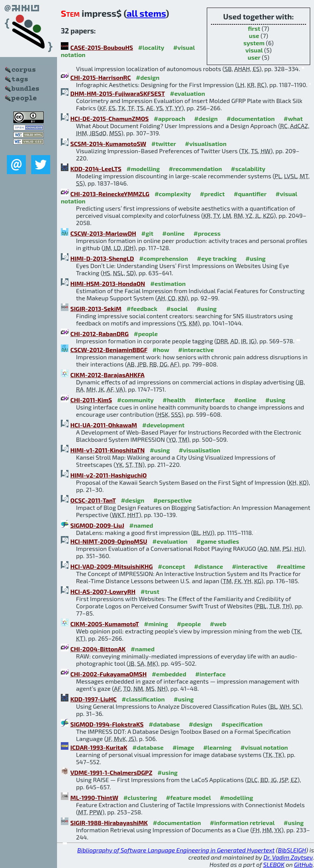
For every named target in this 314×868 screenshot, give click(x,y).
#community (135, 400)
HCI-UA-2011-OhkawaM (104, 425)
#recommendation (195, 169)
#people (146, 334)
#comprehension (164, 258)
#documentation (251, 118)
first (254, 28)
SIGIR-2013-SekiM (96, 309)
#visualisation (205, 144)
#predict (212, 194)
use (254, 36)
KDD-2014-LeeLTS (96, 169)
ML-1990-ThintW (94, 797)
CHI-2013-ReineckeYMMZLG (110, 194)
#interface (210, 400)
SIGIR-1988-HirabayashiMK (109, 823)
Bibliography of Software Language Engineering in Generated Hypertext (176, 850)
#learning (217, 747)
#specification (242, 724)
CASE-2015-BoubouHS (102, 47)
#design (148, 77)
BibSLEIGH (292, 850)
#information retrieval (242, 823)
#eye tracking (217, 258)
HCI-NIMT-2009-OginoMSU (109, 541)
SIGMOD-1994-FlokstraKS (107, 724)
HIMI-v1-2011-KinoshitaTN (107, 450)
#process (207, 233)
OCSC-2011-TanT (93, 500)
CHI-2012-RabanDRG (99, 334)
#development (163, 425)
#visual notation (264, 747)
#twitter (164, 144)
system (254, 43)
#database (164, 724)
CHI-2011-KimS (91, 400)
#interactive (196, 350)
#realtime (291, 566)
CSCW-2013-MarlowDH (103, 233)
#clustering (140, 797)
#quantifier (250, 194)
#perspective (172, 500)
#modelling (143, 169)
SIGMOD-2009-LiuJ (97, 525)
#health (174, 400)
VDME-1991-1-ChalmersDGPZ (111, 772)
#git (147, 233)
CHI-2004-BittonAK (98, 649)
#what (293, 118)
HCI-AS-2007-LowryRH (103, 591)
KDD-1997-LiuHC (94, 699)
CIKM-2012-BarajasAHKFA (107, 375)
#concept (171, 566)
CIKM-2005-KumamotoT (105, 624)
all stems (146, 13)
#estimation (168, 283)
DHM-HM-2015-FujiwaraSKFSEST (118, 93)
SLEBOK (274, 864)
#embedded (169, 674)
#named (141, 525)
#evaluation (187, 93)
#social (177, 309)
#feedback (142, 309)
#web (218, 624)
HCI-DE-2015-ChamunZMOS (109, 118)
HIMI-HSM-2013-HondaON (108, 283)
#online (174, 233)
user (254, 57)
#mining (156, 624)
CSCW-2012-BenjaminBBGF (109, 350)
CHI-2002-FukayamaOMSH (109, 674)
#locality (151, 47)
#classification (143, 699)
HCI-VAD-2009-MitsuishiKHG (112, 566)
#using (256, 258)
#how (161, 350)
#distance (208, 566)
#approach (170, 118)
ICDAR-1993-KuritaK (99, 747)
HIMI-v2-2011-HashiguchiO (109, 475)
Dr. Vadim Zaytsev (288, 857)
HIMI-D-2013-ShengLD (102, 258)
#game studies (218, 541)
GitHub (304, 864)
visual (254, 50)
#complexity (173, 194)
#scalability (248, 169)
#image (183, 747)
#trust (150, 591)
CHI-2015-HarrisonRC (101, 77)
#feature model (188, 797)
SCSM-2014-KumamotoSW (108, 144)
